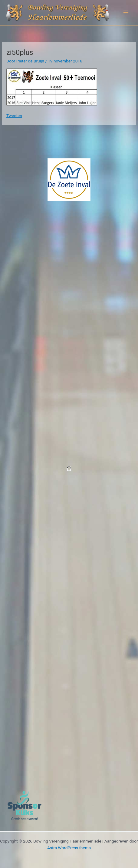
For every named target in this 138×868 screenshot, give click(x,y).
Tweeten (14, 115)
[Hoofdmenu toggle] (126, 13)
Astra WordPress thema (69, 848)
